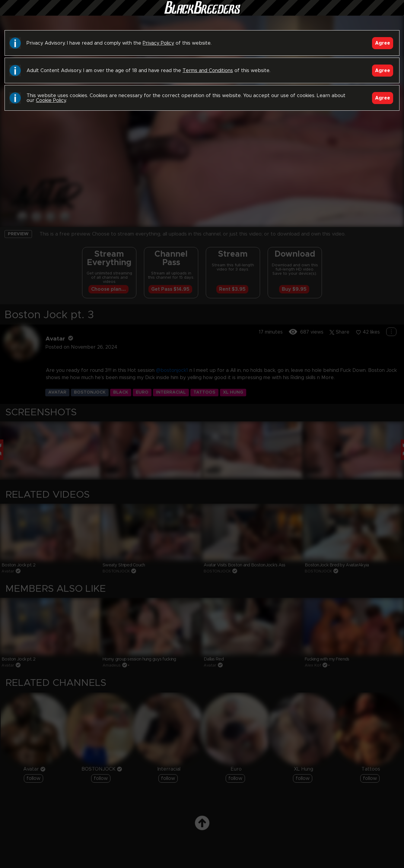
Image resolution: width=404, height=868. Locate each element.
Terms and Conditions (208, 71)
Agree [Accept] (383, 43)
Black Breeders (202, 14)
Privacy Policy (158, 43)
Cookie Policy (51, 100)
